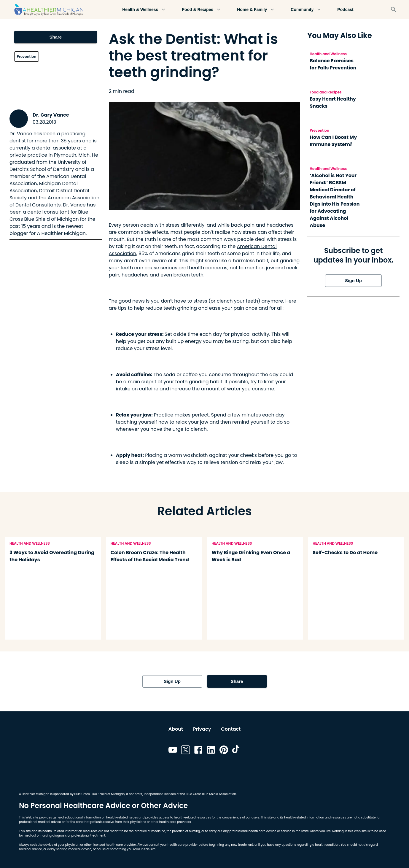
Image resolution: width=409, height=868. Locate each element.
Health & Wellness (144, 10)
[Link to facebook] (198, 751)
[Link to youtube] (173, 751)
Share (56, 37)
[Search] (394, 9)
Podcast (345, 10)
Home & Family (256, 10)
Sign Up (354, 281)
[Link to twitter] (186, 751)
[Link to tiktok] (237, 751)
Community (306, 10)
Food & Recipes (201, 10)
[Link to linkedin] (211, 751)
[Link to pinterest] (224, 751)
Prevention (27, 57)
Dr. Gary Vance (51, 115)
